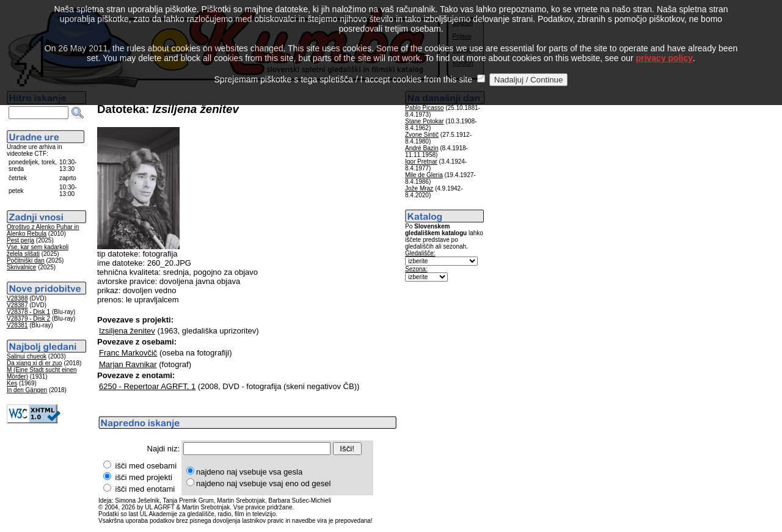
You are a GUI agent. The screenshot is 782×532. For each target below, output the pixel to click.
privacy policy (664, 45)
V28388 (17, 298)
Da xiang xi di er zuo (35, 363)
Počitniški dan (26, 261)
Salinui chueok (27, 356)
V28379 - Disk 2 (28, 319)
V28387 (17, 305)
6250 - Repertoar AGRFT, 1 (147, 386)
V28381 (17, 325)
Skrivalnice (21, 267)
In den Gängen (27, 390)
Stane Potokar (424, 121)
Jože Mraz (419, 188)
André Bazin (422, 148)
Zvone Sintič (422, 135)
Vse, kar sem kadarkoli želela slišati (38, 250)
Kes (12, 383)
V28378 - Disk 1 (28, 312)
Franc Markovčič (128, 353)
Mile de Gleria (424, 175)
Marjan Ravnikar (128, 364)
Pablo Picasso (424, 108)
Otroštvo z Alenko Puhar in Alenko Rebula (43, 230)
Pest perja (20, 240)
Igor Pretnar (421, 162)
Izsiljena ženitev (127, 331)
